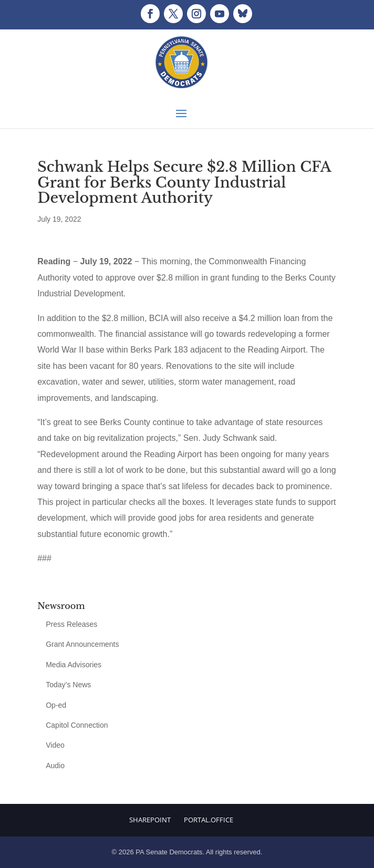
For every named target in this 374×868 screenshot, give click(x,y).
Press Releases (71, 624)
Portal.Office (209, 820)
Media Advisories (74, 665)
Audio (55, 766)
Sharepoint (150, 820)
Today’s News (68, 685)
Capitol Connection (77, 725)
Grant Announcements (82, 644)
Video (55, 745)
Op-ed (56, 705)
